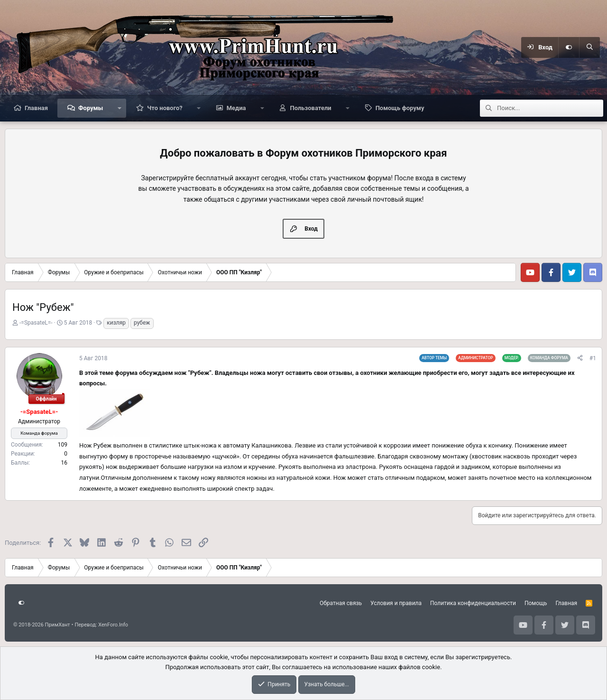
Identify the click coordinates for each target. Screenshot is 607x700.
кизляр (116, 323)
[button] (119, 108)
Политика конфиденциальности (473, 603)
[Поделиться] (580, 359)
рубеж (142, 323)
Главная (36, 108)
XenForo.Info (113, 625)
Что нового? (165, 108)
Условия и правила (396, 603)
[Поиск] (589, 47)
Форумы (91, 108)
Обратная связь (341, 603)
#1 (593, 358)
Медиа (236, 108)
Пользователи (310, 108)
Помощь (536, 603)
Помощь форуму (400, 108)
